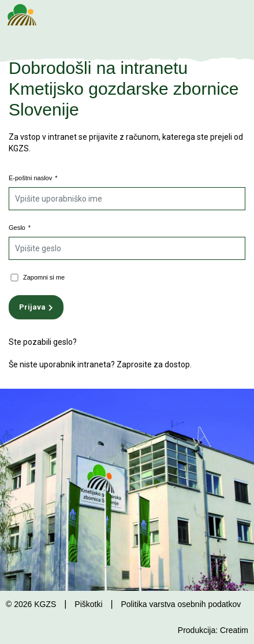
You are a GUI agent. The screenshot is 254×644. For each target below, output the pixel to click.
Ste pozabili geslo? (43, 342)
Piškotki (88, 604)
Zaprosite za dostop (153, 364)
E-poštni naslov (33, 178)
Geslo (20, 228)
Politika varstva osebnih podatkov (181, 604)
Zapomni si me (44, 277)
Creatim (234, 630)
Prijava (32, 307)
